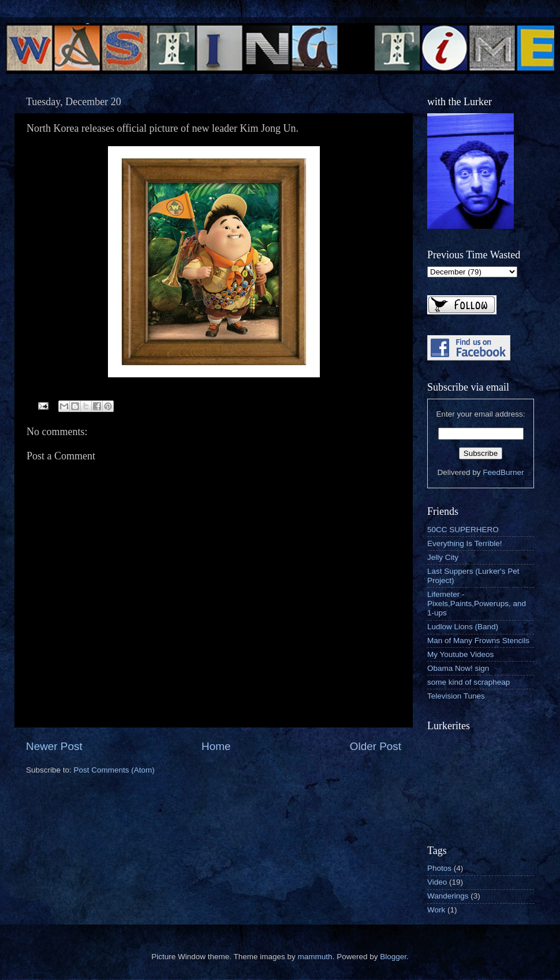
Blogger (393, 957)
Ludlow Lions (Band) (463, 627)
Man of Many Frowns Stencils (478, 641)
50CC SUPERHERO (463, 530)
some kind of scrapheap (468, 682)
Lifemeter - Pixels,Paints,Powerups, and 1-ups (477, 604)
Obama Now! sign (458, 668)
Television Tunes (456, 696)
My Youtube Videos (460, 654)
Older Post (376, 746)
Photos (439, 868)
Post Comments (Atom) (114, 770)
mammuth (315, 957)
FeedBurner (503, 472)
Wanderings (448, 896)
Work (436, 910)
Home (216, 746)
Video (437, 882)
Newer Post (54, 746)
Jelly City (443, 557)
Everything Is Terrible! (465, 543)
